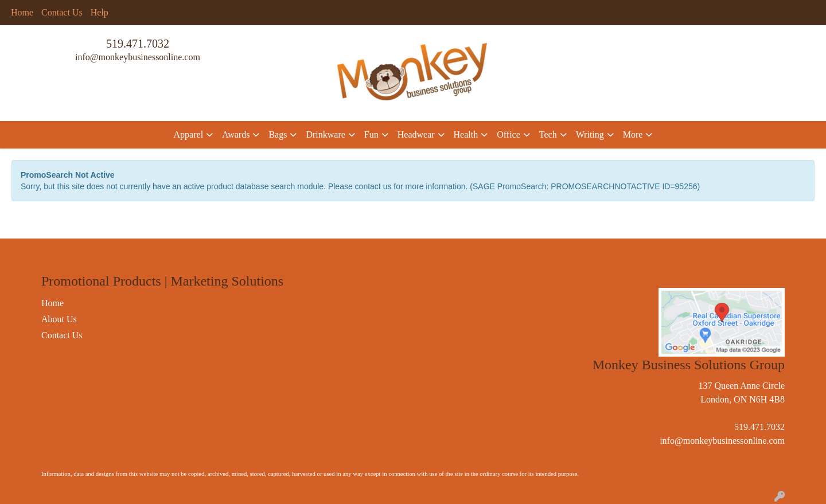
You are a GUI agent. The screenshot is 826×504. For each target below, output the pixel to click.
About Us (59, 319)
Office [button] (509, 134)
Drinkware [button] (325, 134)
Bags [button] (278, 134)
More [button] (633, 134)
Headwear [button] (416, 134)
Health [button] (466, 134)
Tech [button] (548, 134)
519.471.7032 (138, 44)
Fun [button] (371, 134)
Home (22, 12)
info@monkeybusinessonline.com (138, 57)
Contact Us (62, 12)
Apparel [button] (189, 134)
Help (100, 12)
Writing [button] (590, 134)
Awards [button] (236, 134)
